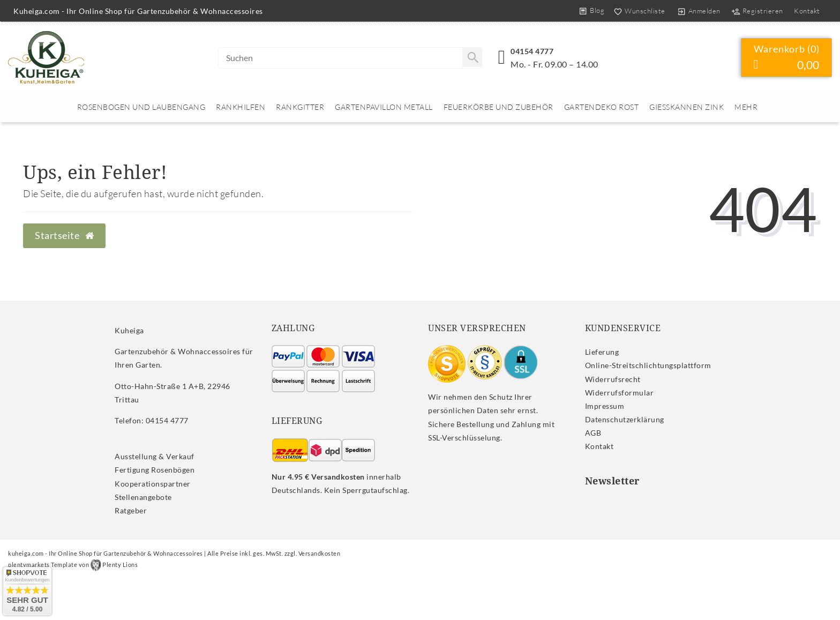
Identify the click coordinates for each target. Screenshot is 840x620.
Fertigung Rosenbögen (155, 470)
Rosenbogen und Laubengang (141, 107)
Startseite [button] (64, 236)
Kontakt (807, 11)
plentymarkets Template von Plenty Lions (73, 565)
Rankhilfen (241, 107)
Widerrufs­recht (613, 379)
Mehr (746, 107)
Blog (597, 10)
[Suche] (472, 57)
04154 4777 (532, 51)
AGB (593, 433)
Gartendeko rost (602, 107)
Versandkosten (320, 553)
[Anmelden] (699, 11)
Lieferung (602, 352)
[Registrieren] (757, 11)
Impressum (605, 406)
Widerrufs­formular (620, 393)
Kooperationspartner (153, 484)
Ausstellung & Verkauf (155, 456)
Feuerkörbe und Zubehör (498, 107)
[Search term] (350, 58)
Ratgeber (131, 510)
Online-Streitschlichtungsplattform (648, 365)
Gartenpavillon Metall (384, 107)
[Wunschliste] (637, 11)
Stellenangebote (143, 497)
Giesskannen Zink (687, 107)
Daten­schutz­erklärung (625, 419)
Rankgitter (300, 107)
